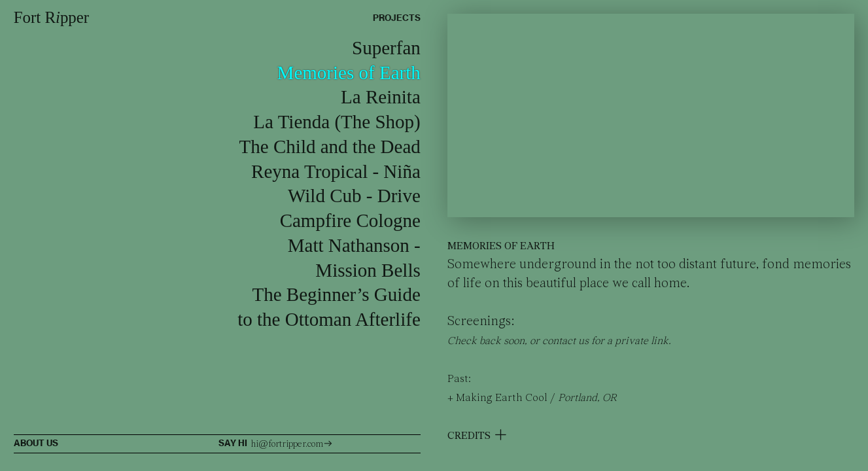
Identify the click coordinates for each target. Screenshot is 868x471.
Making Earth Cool (502, 398)
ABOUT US (36, 443)
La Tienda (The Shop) (337, 122)
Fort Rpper (51, 17)
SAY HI (234, 443)
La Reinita (381, 97)
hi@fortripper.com (292, 445)
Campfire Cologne (350, 220)
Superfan (386, 48)
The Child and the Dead (330, 147)
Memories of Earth (349, 73)
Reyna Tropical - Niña (336, 171)
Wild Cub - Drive (354, 196)
